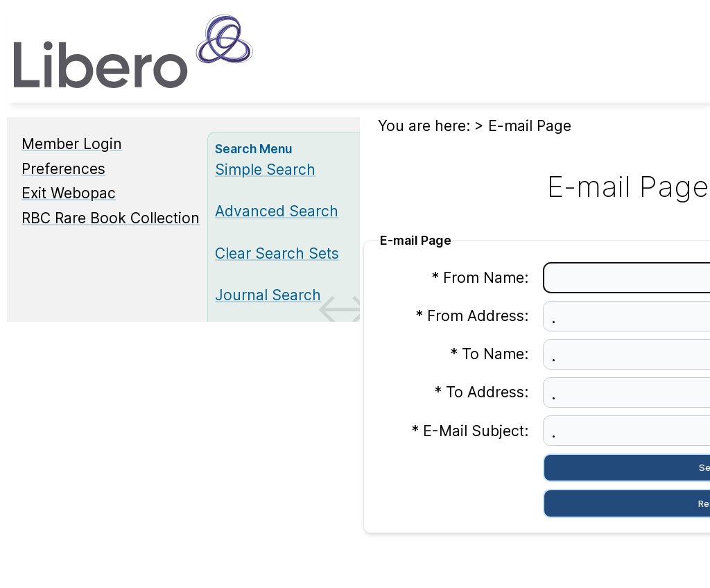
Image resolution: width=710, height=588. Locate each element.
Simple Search (265, 170)
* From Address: (472, 316)
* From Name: (480, 278)
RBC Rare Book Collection (111, 218)
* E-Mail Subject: (470, 431)
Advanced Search (277, 211)
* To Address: (481, 392)
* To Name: (489, 354)
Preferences (63, 169)
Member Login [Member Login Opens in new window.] (72, 144)
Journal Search (268, 295)
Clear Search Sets (277, 253)
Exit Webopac (69, 193)
